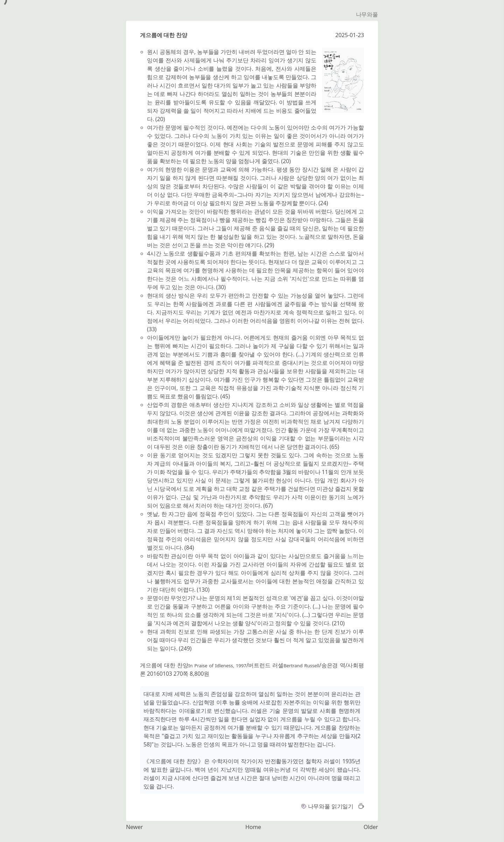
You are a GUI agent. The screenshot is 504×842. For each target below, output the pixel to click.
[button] (359, 806)
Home (253, 827)
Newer (134, 827)
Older (371, 827)
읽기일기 (342, 806)
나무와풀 (367, 14)
